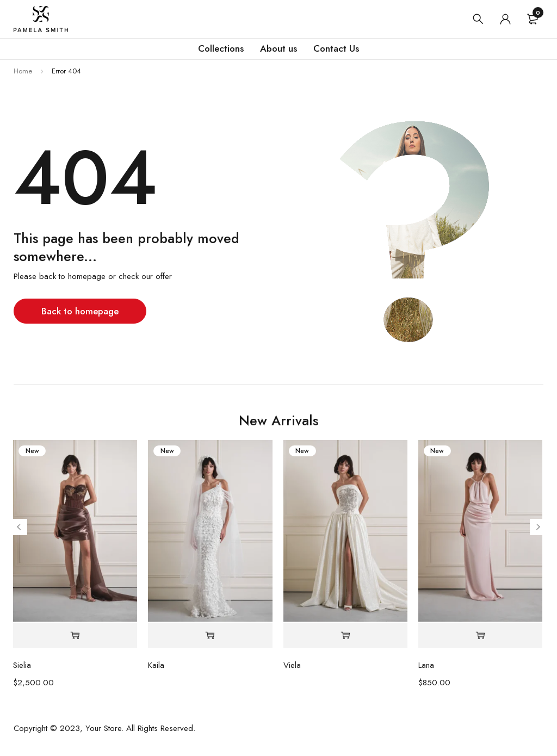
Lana (426, 665)
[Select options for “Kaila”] (210, 636)
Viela (292, 665)
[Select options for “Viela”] (345, 636)
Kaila (156, 665)
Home (23, 71)
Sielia (22, 665)
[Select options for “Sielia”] (75, 636)
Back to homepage (80, 311)
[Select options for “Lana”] (480, 636)
